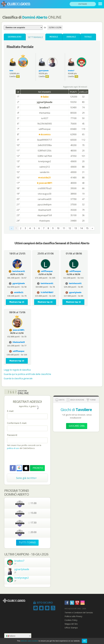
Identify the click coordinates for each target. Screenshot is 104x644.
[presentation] (28, 458)
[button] (19, 468)
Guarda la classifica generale (18, 378)
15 (87, 228)
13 (76, 228)
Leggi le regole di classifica (17, 370)
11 (64, 228)
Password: (12, 435)
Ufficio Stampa (71, 628)
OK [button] (84, 641)
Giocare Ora (77, 426)
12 (70, 228)
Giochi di (76, 410)
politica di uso (13, 448)
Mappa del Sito (71, 624)
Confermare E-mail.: (17, 423)
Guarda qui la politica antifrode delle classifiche (27, 374)
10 (58, 228)
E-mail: (10, 411)
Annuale (71, 37)
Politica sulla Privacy (73, 616)
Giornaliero (15, 37)
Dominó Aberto (35, 17)
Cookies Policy (71, 620)
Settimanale (35, 37)
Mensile (54, 37)
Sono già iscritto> (26, 478)
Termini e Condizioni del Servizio (79, 613)
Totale (88, 37)
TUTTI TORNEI (27, 542)
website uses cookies (29, 641)
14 (81, 228)
